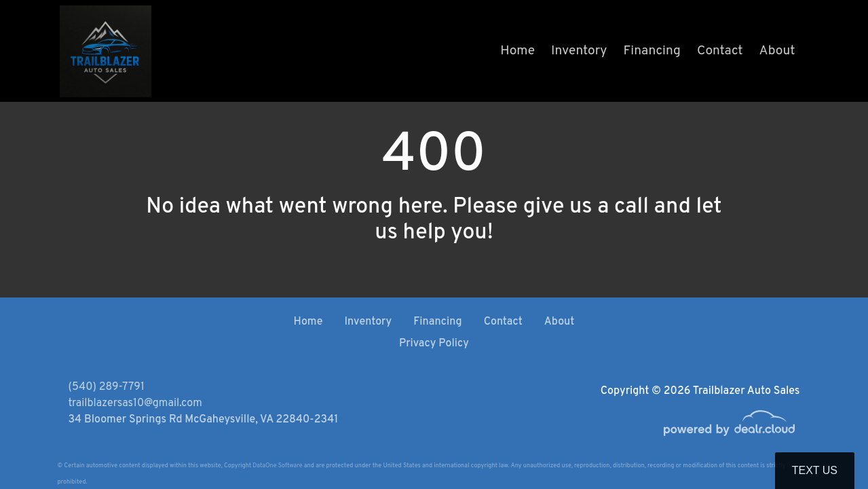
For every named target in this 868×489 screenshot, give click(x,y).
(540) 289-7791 (107, 387)
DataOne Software (277, 466)
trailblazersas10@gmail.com (135, 403)
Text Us (815, 470)
